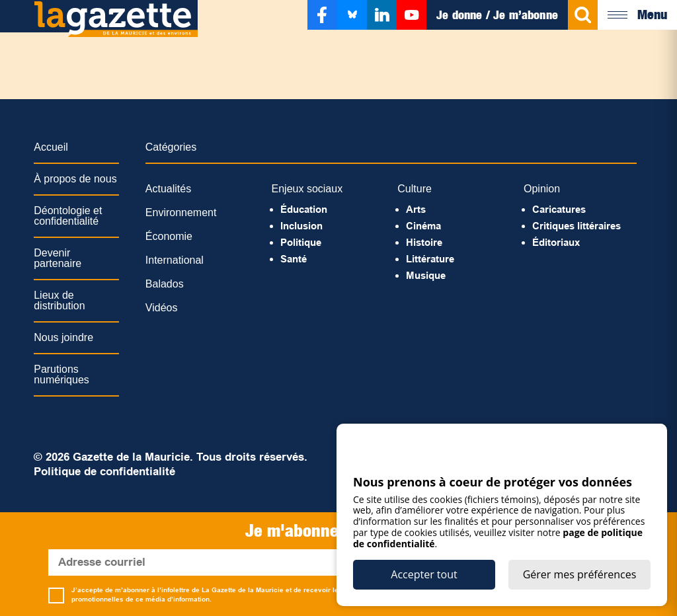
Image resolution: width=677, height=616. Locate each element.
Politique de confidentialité (104, 472)
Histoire (424, 242)
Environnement (181, 212)
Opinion (542, 189)
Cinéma (423, 226)
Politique (301, 242)
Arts (416, 209)
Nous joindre (63, 337)
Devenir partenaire (58, 258)
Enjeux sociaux (307, 189)
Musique (426, 275)
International (175, 260)
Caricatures (559, 209)
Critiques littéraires (577, 226)
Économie (169, 236)
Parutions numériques (61, 374)
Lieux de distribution (59, 300)
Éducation (304, 209)
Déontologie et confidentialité (68, 216)
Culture (415, 189)
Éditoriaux (556, 242)
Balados (165, 284)
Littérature (430, 259)
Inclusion (301, 226)
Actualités (168, 189)
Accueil (51, 147)
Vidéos (162, 308)
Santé (294, 259)
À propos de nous (75, 179)
